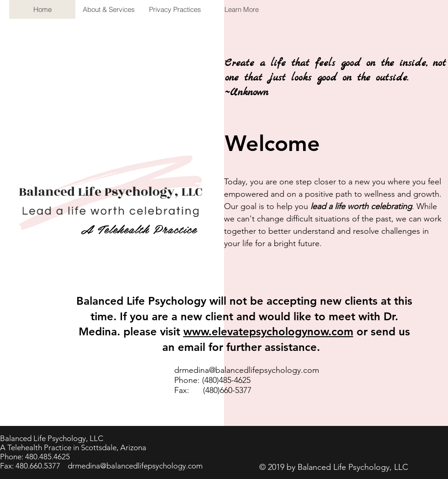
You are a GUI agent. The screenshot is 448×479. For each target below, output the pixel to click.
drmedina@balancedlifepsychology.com (247, 370)
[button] (241, 9)
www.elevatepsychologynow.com (268, 331)
